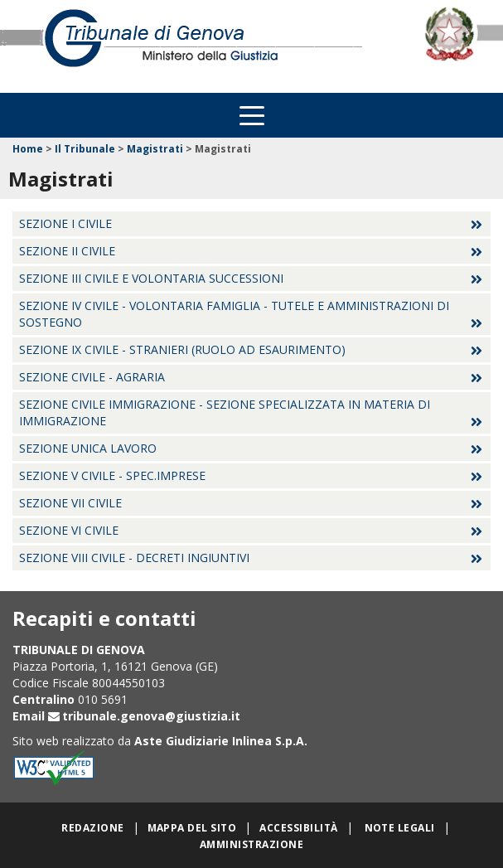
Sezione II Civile (67, 251)
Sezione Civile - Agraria (92, 377)
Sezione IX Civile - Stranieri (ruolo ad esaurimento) (182, 349)
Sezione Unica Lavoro (88, 448)
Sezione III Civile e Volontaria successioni (151, 278)
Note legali (400, 828)
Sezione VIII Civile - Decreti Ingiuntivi (134, 558)
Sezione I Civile (65, 223)
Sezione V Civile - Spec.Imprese (112, 475)
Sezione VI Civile (69, 530)
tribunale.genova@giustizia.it (151, 716)
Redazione (92, 828)
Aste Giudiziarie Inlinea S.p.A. (221, 741)
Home (28, 149)
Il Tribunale (85, 149)
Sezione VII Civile (70, 503)
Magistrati (155, 149)
